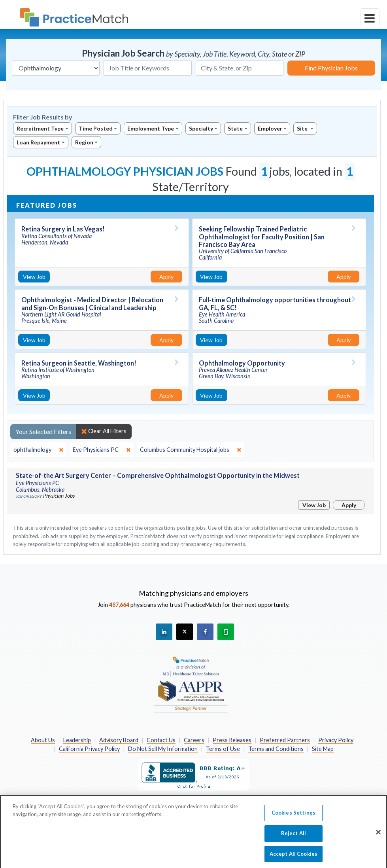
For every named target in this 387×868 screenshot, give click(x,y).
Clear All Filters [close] (104, 431)
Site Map (323, 749)
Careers (194, 740)
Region (84, 142)
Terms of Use (223, 749)
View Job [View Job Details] (34, 277)
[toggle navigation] (370, 18)
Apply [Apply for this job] (166, 277)
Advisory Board (119, 740)
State (235, 128)
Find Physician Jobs (331, 68)
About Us (43, 740)
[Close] (378, 838)
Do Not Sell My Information (163, 749)
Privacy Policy (336, 740)
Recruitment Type (40, 128)
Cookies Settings (294, 818)
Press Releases (232, 740)
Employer (270, 128)
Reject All (294, 838)
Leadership (77, 740)
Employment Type (151, 128)
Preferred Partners (285, 740)
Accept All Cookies (294, 859)
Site (303, 128)
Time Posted (96, 128)
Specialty (201, 128)
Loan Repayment (38, 142)
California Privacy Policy (89, 749)
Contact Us (161, 740)
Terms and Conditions (276, 749)
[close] (38, 450)
